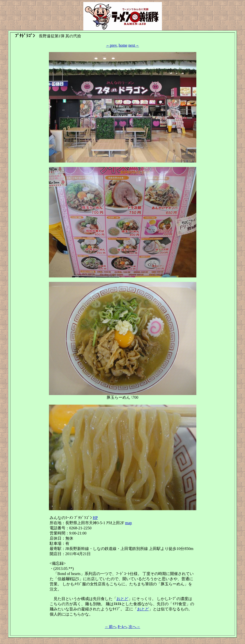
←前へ (111, 627)
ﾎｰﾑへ (123, 627)
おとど (122, 599)
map (129, 523)
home (123, 45)
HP (95, 518)
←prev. (112, 45)
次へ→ (134, 627)
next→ (134, 45)
